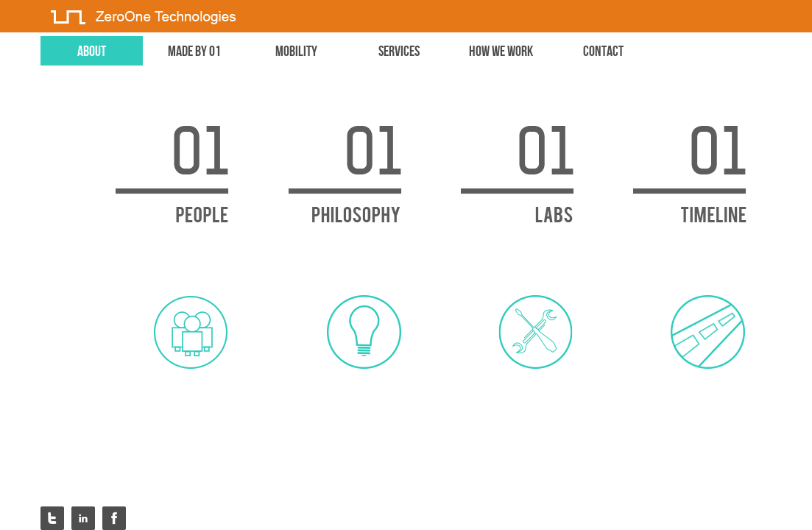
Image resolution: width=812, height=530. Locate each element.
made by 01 (194, 51)
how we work (501, 51)
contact (603, 51)
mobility (296, 51)
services (399, 51)
